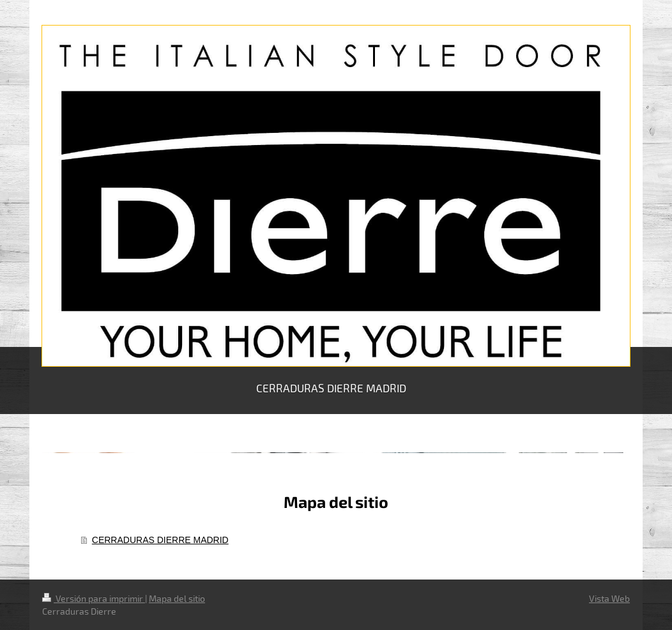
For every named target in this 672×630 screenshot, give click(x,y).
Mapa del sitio (177, 598)
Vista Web (609, 598)
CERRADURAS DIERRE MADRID (160, 540)
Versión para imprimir (94, 598)
